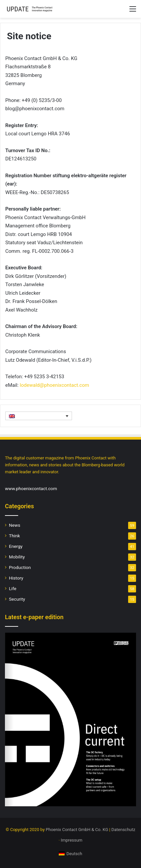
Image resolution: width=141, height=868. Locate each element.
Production (20, 567)
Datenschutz (123, 830)
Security (17, 599)
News (15, 525)
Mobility (17, 557)
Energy (16, 546)
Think (14, 536)
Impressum (71, 840)
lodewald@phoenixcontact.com (54, 385)
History (16, 578)
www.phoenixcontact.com (31, 488)
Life (13, 588)
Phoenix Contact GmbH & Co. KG (77, 830)
